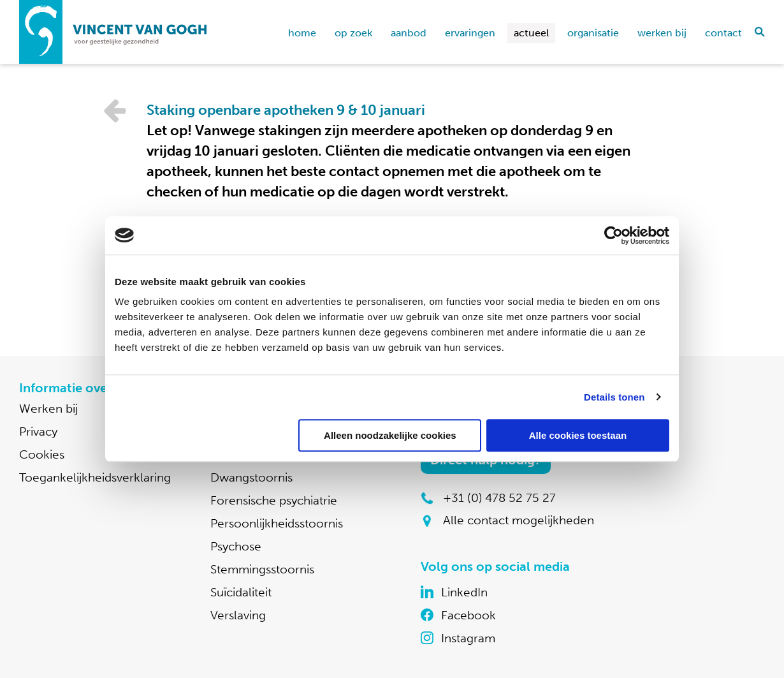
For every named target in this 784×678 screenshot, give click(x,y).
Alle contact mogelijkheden (519, 520)
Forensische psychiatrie (274, 500)
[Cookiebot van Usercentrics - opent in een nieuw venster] (613, 235)
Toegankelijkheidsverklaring (95, 477)
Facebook (468, 615)
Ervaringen (470, 33)
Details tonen (614, 397)
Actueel (531, 33)
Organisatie (593, 33)
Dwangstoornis (251, 477)
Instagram (468, 638)
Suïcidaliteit (241, 592)
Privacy (38, 431)
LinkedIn (464, 592)
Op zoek (353, 33)
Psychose (236, 546)
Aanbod (409, 33)
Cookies (42, 454)
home (302, 33)
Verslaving (238, 615)
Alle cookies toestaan (578, 435)
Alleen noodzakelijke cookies (390, 435)
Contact (723, 33)
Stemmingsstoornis (262, 569)
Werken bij (662, 33)
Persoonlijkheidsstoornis (277, 523)
